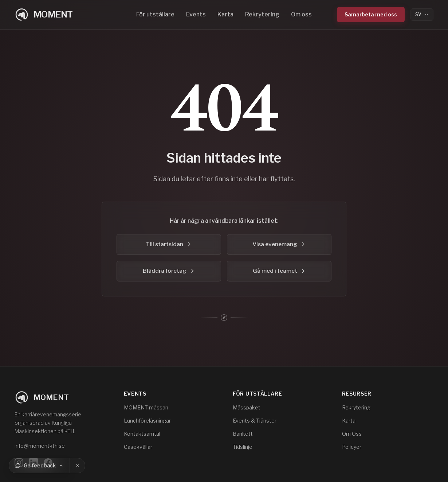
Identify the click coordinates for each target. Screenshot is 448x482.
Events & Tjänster (255, 421)
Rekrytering (262, 14)
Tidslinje (243, 447)
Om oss (301, 14)
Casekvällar (138, 447)
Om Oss (352, 434)
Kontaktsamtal (142, 434)
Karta (225, 14)
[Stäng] (78, 466)
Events (196, 14)
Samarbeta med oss (371, 14)
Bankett (243, 434)
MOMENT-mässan (146, 407)
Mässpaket (247, 407)
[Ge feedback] (39, 466)
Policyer (352, 447)
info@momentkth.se (40, 446)
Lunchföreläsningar (147, 421)
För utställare (155, 14)
